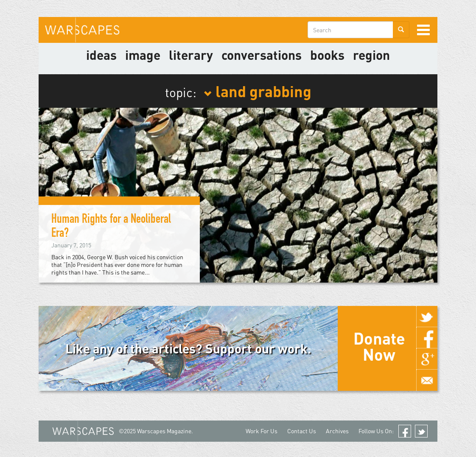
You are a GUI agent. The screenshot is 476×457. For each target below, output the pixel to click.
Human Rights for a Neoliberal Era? (111, 227)
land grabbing (258, 91)
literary (191, 55)
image (143, 55)
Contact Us (302, 431)
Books (327, 55)
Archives (337, 431)
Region (371, 55)
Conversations (262, 55)
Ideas (101, 55)
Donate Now (379, 346)
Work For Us (262, 431)
